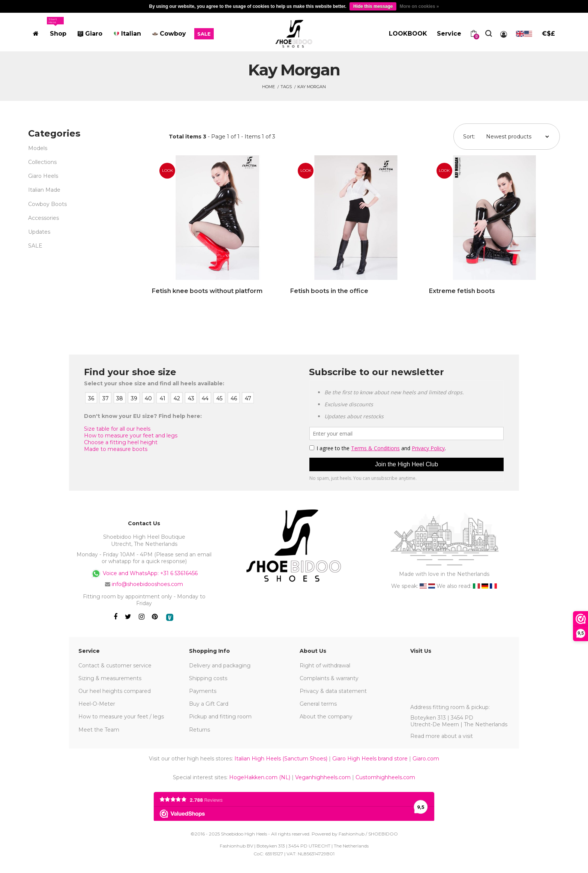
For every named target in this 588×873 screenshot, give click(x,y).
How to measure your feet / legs (121, 717)
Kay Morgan (312, 87)
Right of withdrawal (325, 666)
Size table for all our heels (117, 429)
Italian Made (44, 190)
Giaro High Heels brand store (370, 759)
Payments (203, 691)
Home (268, 87)
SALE (35, 246)
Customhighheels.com (385, 777)
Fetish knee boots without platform (207, 291)
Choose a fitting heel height (121, 442)
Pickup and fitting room (220, 717)
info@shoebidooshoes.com (147, 584)
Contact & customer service (115, 666)
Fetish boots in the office (329, 291)
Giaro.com (426, 759)
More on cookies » (419, 6)
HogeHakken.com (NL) (260, 777)
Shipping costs (208, 678)
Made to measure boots (116, 449)
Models (38, 148)
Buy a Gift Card (209, 704)
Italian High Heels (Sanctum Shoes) (281, 759)
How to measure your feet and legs (131, 436)
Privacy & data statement (333, 691)
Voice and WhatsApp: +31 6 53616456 (144, 574)
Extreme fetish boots (462, 291)
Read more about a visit (442, 736)
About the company (326, 717)
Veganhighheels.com (323, 777)
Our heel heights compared (115, 691)
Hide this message (373, 6)
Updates (39, 232)
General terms (318, 704)
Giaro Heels (43, 176)
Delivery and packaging (220, 666)
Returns (199, 730)
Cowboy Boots (47, 204)
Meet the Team (99, 730)
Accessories (43, 218)
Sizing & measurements (110, 678)
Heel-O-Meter (97, 704)
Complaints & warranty (329, 678)
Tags (286, 87)
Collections (42, 162)
